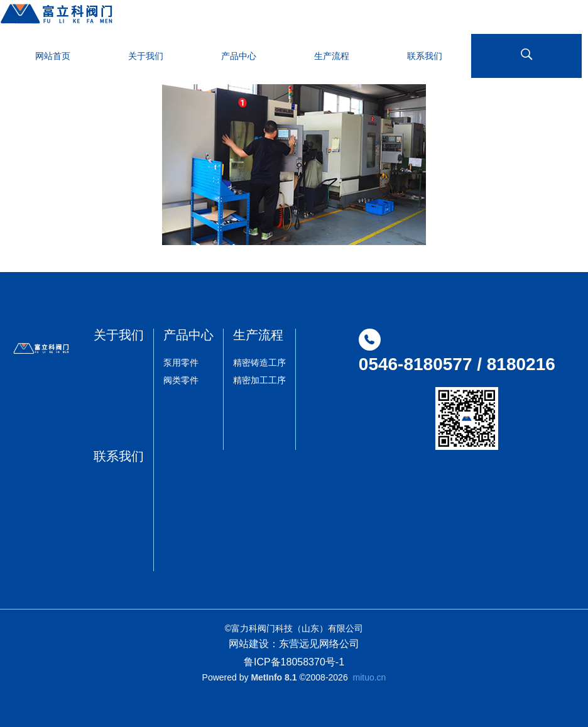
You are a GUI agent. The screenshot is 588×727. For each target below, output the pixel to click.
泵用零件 (181, 363)
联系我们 (119, 456)
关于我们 (119, 335)
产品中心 (188, 335)
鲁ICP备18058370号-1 (294, 662)
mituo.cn (369, 677)
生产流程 (258, 335)
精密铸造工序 (259, 363)
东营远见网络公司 (319, 644)
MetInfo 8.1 (274, 677)
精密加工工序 (259, 380)
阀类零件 (181, 380)
